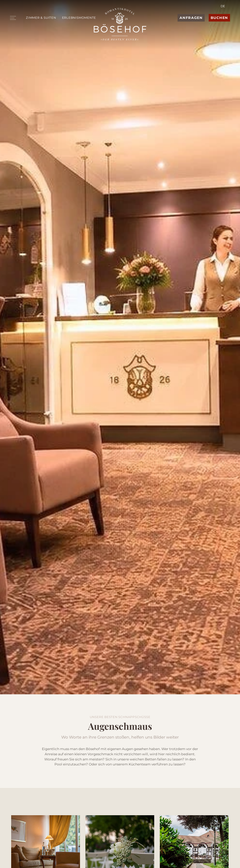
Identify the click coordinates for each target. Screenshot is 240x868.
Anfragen (191, 18)
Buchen (219, 18)
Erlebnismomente (79, 18)
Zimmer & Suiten (41, 18)
